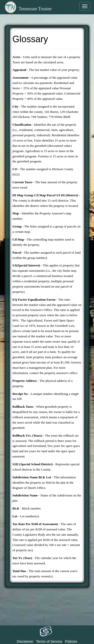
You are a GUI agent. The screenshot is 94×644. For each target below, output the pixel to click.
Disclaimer (25, 641)
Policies (71, 641)
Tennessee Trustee (28, 9)
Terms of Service (49, 641)
